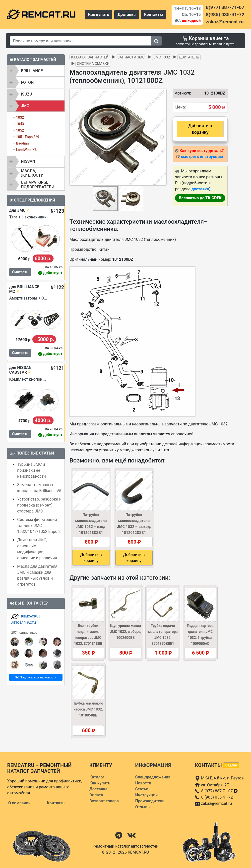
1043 (20, 124)
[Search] (80, 41)
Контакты (154, 15)
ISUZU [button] (27, 94)
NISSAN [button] (28, 161)
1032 (20, 117)
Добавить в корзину (200, 129)
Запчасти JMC (131, 57)
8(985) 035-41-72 (225, 15)
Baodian (22, 143)
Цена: (181, 107)
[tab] (36, 71)
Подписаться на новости (36, 677)
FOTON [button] (27, 82)
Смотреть (20, 272)
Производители (150, 801)
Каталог (97, 777)
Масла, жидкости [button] (32, 173)
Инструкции (146, 795)
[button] (162, 137)
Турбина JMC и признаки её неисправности (31, 470)
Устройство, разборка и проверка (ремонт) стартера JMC (39, 505)
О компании (19, 803)
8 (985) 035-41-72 (217, 797)
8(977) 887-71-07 (225, 7)
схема (231, 765)
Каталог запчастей (90, 57)
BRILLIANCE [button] (32, 71)
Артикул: (180, 93)
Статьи (142, 789)
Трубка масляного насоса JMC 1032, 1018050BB (88, 709)
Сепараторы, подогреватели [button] (38, 185)
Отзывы (143, 807)
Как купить (99, 15)
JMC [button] (25, 106)
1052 (20, 130)
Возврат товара (104, 801)
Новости (143, 783)
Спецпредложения (153, 777)
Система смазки (93, 64)
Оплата (96, 795)
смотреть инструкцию (202, 157)
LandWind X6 (26, 150)
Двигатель (189, 57)
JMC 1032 (162, 57)
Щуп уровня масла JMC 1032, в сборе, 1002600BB (125, 632)
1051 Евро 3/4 (27, 137)
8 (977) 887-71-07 (220, 791)
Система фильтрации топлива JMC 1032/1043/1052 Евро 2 (39, 526)
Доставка (127, 15)
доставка (200, 189)
